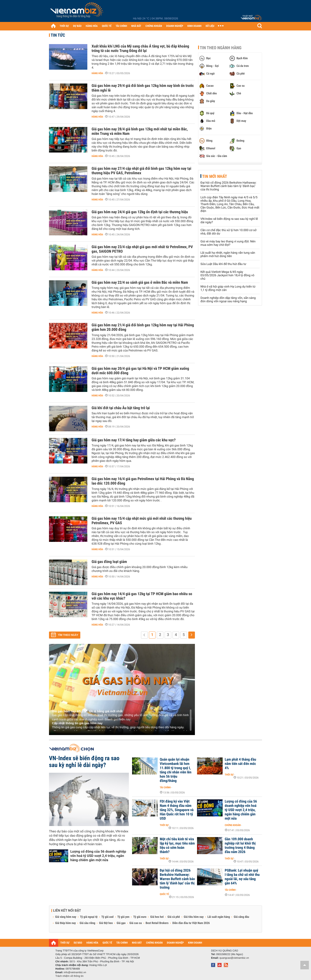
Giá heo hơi (157, 917)
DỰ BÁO (77, 26)
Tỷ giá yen (123, 917)
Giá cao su (136, 923)
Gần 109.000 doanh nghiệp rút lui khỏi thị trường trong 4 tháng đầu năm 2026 (240, 846)
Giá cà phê (174, 917)
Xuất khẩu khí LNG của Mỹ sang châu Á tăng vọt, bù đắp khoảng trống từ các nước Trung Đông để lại (140, 49)
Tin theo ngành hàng (221, 48)
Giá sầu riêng (87, 923)
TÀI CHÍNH (121, 26)
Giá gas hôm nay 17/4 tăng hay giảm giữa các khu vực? (134, 440)
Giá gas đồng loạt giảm (109, 562)
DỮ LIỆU (210, 26)
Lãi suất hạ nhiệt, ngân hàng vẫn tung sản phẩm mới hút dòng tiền (228, 255)
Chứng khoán (233, 825)
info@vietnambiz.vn (75, 972)
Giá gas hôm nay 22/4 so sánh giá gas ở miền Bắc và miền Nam (140, 283)
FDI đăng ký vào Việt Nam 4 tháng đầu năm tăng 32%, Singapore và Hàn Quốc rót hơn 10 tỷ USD (177, 810)
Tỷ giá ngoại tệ (89, 917)
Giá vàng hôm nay (66, 917)
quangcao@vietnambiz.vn (234, 958)
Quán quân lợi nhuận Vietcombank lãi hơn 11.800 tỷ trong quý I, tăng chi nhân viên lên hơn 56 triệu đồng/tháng (176, 770)
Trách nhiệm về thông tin (69, 976)
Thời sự (229, 775)
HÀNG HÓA (92, 26)
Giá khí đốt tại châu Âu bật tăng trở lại (121, 408)
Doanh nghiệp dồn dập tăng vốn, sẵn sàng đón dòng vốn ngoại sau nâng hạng (228, 300)
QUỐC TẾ (107, 26)
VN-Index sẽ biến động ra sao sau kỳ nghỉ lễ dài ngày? (84, 762)
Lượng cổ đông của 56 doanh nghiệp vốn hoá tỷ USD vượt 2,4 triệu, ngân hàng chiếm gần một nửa (98, 856)
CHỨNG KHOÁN (154, 26)
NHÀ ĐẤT (136, 26)
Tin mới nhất (215, 176)
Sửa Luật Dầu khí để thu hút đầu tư (223, 264)
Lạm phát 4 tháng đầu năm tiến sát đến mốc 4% (240, 764)
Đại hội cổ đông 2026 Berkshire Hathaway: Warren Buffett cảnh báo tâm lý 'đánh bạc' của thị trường (228, 186)
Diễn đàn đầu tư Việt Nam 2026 (191, 923)
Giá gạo (121, 923)
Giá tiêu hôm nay (194, 917)
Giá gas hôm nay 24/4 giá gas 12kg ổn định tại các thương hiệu (140, 212)
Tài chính (165, 787)
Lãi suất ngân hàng (219, 917)
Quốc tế (164, 894)
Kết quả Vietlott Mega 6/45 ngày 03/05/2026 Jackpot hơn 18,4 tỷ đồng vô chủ (227, 275)
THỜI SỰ (64, 26)
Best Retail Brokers (157, 923)
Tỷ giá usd (107, 917)
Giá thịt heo (106, 923)
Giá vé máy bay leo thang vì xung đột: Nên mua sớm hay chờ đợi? (228, 243)
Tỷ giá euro (140, 917)
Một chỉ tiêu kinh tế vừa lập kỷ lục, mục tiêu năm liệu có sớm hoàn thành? (177, 846)
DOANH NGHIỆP (175, 26)
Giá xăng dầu (241, 917)
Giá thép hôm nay (66, 923)
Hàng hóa (97, 73)
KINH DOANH (194, 26)
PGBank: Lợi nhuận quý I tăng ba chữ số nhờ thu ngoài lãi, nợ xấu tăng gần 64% (242, 877)
